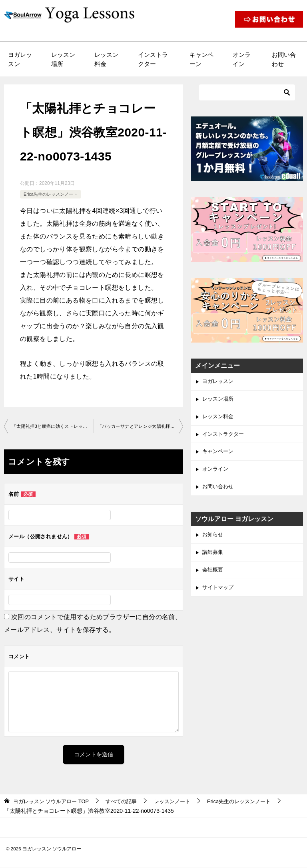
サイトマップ (219, 597)
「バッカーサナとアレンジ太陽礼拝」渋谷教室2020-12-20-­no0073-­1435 (140, 427)
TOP (54, 802)
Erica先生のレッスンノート (53, 194)
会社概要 (213, 578)
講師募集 (213, 560)
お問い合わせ (284, 59)
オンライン (242, 59)
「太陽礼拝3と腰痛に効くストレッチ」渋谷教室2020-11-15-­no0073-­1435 (53, 427)
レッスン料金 (106, 59)
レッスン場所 (63, 59)
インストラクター (153, 59)
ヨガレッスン (20, 59)
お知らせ (213, 541)
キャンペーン (201, 59)
